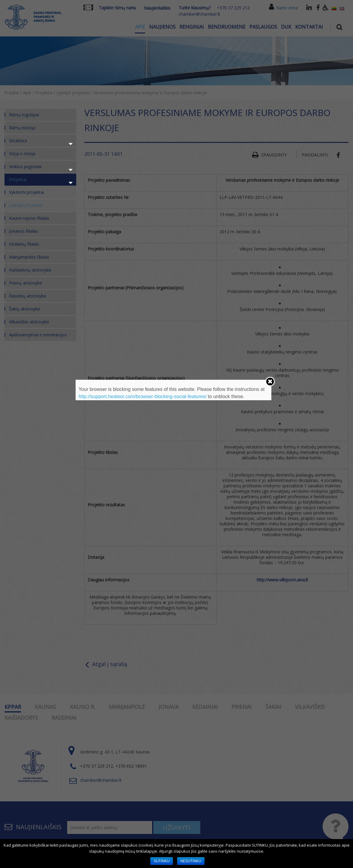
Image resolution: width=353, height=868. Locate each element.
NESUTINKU (191, 861)
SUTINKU (162, 861)
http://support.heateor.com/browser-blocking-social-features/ (143, 396)
